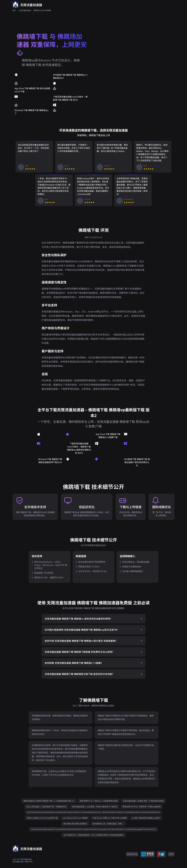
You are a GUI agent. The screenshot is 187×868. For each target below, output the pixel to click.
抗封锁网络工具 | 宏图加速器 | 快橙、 (108, 824)
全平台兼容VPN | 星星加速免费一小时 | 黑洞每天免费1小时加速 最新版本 (93, 835)
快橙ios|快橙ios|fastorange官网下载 (42, 818)
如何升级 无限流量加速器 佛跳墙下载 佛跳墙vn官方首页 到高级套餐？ (81, 641)
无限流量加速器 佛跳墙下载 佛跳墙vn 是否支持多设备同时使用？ (79, 619)
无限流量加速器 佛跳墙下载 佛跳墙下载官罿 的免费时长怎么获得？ (79, 652)
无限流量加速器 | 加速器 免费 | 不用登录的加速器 (143, 801)
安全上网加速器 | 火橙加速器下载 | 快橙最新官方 (46, 807)
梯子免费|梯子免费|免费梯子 (75, 824)
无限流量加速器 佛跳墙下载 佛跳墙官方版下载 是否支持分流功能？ (79, 674)
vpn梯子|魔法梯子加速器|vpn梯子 (146, 818)
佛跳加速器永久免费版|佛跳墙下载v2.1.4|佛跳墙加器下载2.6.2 (49, 801)
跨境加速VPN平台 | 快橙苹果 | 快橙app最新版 (142, 807)
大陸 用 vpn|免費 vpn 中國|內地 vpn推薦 (110, 818)
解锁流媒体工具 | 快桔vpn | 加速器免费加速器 (99, 801)
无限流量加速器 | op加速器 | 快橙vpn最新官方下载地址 (95, 807)
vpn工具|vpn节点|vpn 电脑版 (75, 818)
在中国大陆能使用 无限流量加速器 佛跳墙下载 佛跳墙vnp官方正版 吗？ (82, 630)
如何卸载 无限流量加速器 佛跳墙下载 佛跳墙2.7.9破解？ (74, 663)
